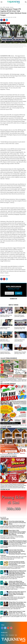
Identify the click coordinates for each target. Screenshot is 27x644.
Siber (7, 635)
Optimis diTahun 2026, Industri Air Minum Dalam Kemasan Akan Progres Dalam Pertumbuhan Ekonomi (17, 594)
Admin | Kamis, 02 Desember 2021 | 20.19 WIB (8, 17)
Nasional (12, 7)
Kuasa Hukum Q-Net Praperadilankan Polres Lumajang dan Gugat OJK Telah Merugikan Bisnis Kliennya (17, 532)
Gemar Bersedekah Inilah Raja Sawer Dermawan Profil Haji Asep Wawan (17, 523)
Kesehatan (8, 7)
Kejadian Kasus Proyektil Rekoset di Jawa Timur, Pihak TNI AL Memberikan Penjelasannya (20, 354)
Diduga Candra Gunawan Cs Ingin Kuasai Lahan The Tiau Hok (17, 612)
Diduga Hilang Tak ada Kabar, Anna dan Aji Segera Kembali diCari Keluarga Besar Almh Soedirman (17, 604)
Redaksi (3, 635)
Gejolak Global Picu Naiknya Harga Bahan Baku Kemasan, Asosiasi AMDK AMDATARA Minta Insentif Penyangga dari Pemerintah (17, 573)
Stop (8, 23)
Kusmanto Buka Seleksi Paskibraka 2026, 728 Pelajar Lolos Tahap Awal (20, 329)
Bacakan (3, 23)
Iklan (16, 635)
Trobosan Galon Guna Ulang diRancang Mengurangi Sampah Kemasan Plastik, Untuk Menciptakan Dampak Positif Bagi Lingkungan (13, 553)
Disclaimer (11, 635)
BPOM (4, 7)
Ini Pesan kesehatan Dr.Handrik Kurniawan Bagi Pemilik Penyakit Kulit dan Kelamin (17, 563)
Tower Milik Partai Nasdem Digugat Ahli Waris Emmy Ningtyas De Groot (18, 542)
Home (1, 7)
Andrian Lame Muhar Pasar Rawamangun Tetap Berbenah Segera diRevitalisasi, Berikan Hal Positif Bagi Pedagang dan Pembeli (18, 583)
